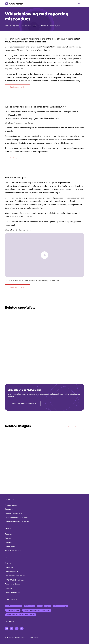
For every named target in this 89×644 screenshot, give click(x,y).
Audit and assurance (13, 606)
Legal (48, 606)
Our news (9, 543)
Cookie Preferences (12, 593)
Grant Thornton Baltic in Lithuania (18, 522)
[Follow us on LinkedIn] (7, 629)
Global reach (10, 547)
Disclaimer (9, 568)
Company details (12, 572)
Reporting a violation (13, 584)
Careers (8, 538)
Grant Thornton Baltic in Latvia (17, 518)
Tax (40, 606)
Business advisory (60, 606)
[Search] (79, 4)
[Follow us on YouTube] (17, 629)
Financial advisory (13, 610)
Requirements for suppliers (15, 576)
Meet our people (11, 505)
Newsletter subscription (14, 551)
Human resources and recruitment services (21, 615)
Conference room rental (14, 513)
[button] (44, 255)
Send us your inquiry (18, 87)
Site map (8, 589)
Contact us (9, 509)
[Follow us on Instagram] (22, 629)
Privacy (8, 563)
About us (8, 534)
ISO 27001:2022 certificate (15, 580)
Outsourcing (29, 606)
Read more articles (72, 427)
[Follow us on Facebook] (12, 629)
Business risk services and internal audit (37, 610)
